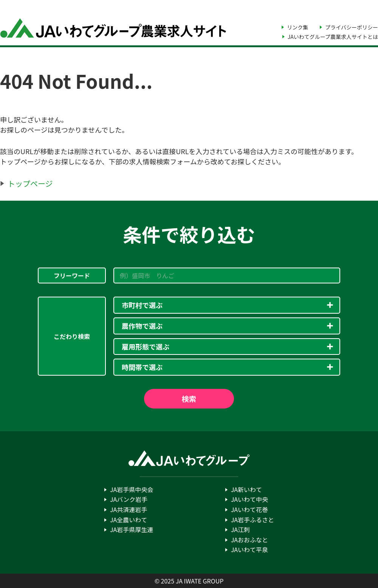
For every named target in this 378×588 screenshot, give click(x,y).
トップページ (30, 183)
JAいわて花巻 (249, 509)
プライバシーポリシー (352, 27)
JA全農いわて (129, 520)
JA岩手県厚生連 (132, 529)
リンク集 (297, 27)
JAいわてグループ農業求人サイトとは (333, 37)
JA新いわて (246, 489)
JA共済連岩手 (129, 509)
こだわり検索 (72, 336)
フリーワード (72, 275)
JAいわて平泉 (249, 549)
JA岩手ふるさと (253, 520)
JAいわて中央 (249, 499)
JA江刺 (240, 529)
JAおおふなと (249, 540)
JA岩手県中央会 (132, 489)
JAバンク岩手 (129, 499)
